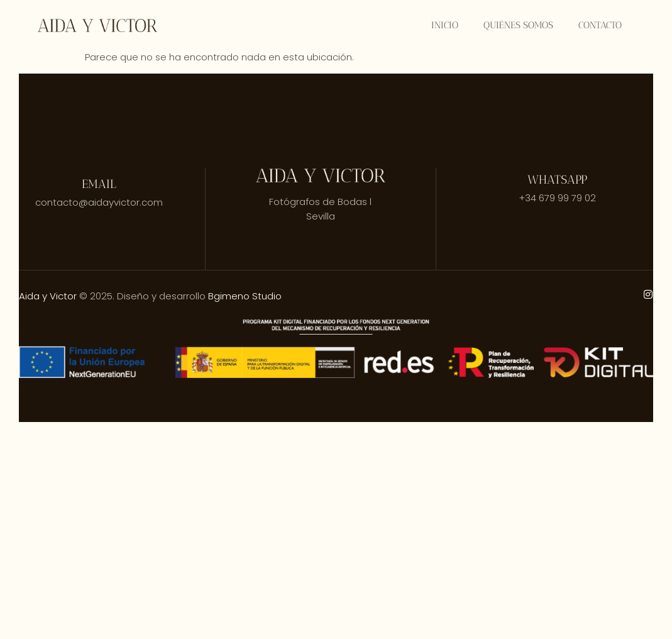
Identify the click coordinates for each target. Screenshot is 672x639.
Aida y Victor (48, 296)
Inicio (445, 25)
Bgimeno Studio (245, 296)
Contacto (600, 25)
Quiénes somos (518, 25)
